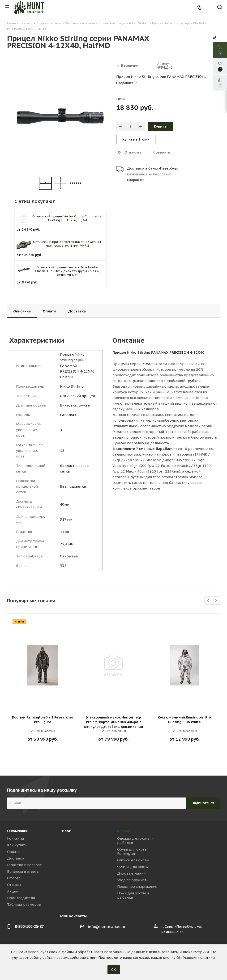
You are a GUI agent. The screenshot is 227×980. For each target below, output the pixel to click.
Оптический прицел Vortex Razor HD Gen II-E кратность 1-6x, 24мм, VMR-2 (67, 244)
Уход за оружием (132, 880)
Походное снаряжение (137, 887)
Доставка (16, 858)
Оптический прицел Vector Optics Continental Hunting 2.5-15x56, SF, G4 (68, 218)
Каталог (125, 831)
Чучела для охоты (133, 867)
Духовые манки (131, 873)
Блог (66, 831)
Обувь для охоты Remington (132, 851)
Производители (21, 898)
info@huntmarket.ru (107, 927)
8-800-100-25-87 (29, 926)
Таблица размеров (24, 904)
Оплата (13, 852)
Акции (13, 891)
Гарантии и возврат (24, 865)
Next (216, 601)
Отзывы (14, 885)
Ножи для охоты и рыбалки (133, 895)
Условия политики (199, 957)
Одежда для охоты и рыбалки (135, 841)
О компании (18, 831)
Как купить (17, 845)
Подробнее (136, 180)
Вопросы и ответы (23, 871)
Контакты (15, 838)
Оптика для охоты (133, 860)
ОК (114, 970)
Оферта (14, 878)
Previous (208, 601)
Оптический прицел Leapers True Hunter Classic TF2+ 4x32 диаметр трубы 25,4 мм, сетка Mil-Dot (68, 271)
